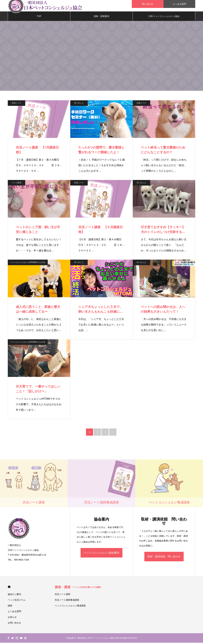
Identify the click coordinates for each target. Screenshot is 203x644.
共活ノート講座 (62, 595)
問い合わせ (148, 4)
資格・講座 (78, 588)
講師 (10, 607)
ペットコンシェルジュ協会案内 (101, 554)
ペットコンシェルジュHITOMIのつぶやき (28, 264)
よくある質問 (179, 4)
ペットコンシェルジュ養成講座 (70, 607)
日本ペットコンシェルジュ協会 (164, 17)
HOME (9, 588)
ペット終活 (16, 184)
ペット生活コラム (17, 601)
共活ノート (16, 104)
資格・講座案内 (101, 17)
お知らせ (12, 618)
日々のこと (79, 104)
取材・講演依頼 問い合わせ (164, 558)
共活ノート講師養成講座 (67, 601)
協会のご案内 (14, 595)
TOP (39, 17)
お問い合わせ (14, 624)
